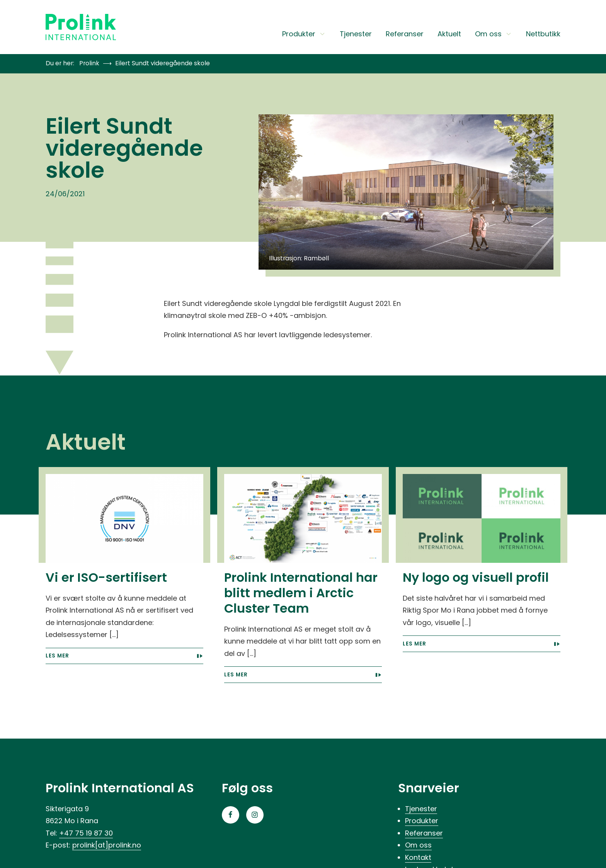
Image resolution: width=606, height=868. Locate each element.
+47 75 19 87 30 (86, 833)
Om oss (494, 35)
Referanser (405, 35)
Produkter (304, 35)
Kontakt (418, 857)
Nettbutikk (543, 35)
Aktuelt (449, 35)
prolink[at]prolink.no (107, 845)
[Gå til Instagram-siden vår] (255, 815)
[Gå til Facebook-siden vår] (231, 815)
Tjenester (356, 35)
